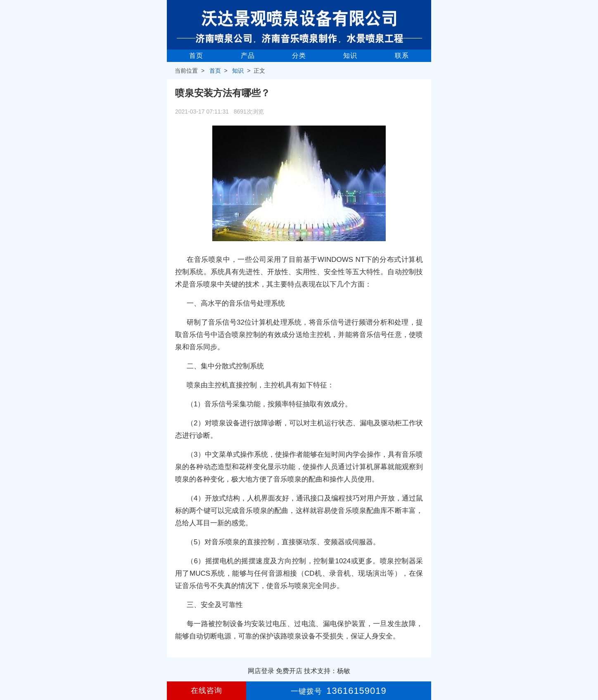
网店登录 (261, 671)
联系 (402, 56)
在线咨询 (206, 691)
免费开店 (289, 671)
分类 (299, 56)
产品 (248, 56)
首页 (196, 56)
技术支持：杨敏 (327, 671)
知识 (350, 56)
